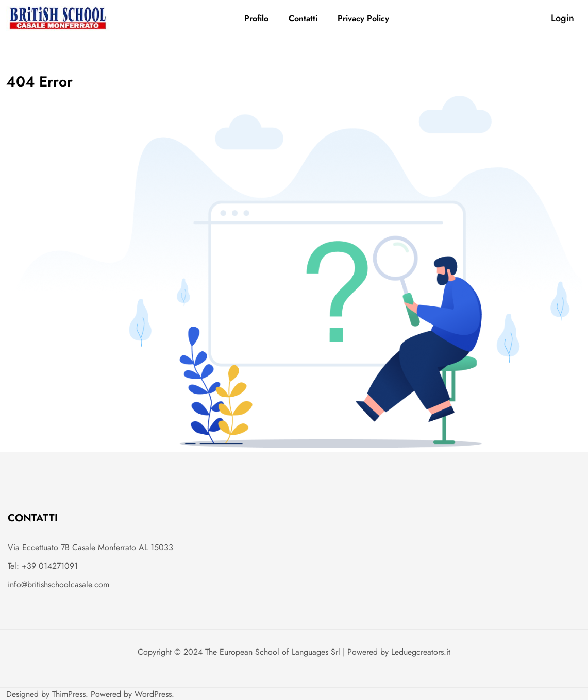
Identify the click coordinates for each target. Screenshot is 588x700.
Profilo (256, 18)
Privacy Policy (363, 18)
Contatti (303, 18)
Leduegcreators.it (421, 652)
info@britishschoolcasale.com (58, 584)
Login (562, 18)
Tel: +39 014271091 (43, 566)
